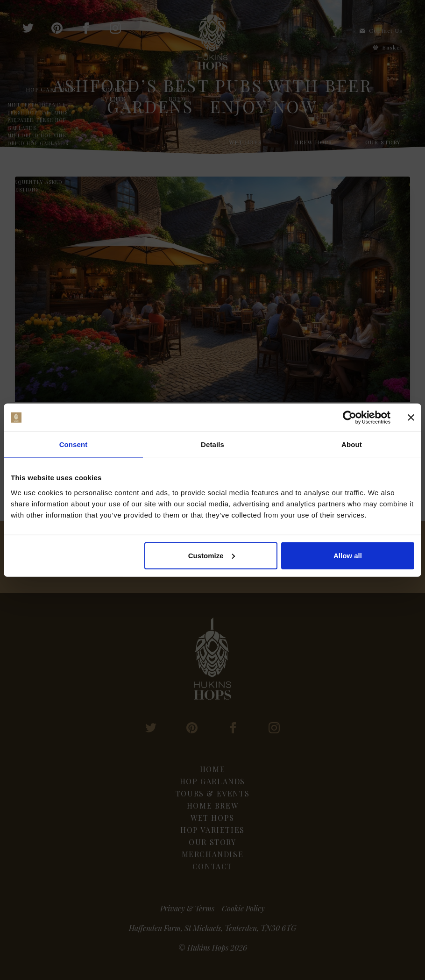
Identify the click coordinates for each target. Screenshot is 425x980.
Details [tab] (212, 444)
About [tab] (352, 444)
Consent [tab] (74, 444)
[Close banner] (411, 418)
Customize (212, 555)
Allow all (348, 555)
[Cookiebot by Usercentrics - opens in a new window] (350, 418)
